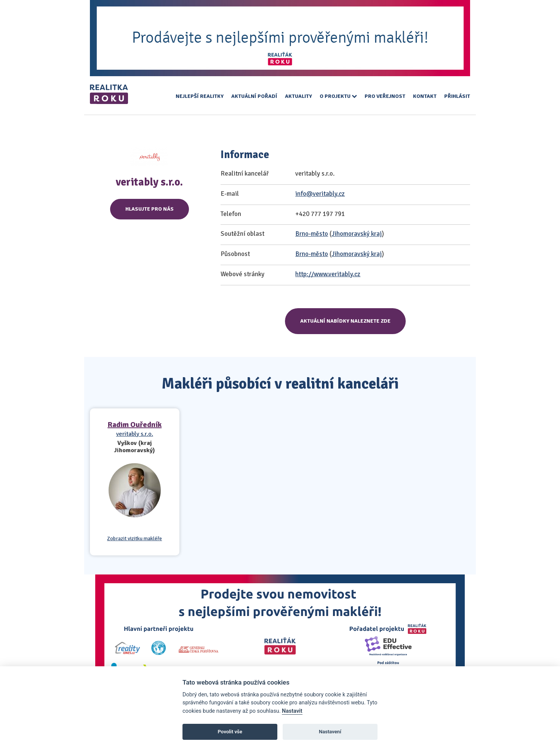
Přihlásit (457, 96)
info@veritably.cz (320, 194)
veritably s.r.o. (135, 434)
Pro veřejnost (385, 96)
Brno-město (312, 234)
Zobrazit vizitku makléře (134, 539)
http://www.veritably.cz (328, 274)
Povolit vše (230, 732)
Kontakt (425, 96)
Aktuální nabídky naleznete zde (345, 321)
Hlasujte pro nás (150, 209)
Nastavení (330, 732)
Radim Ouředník (134, 425)
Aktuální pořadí (254, 96)
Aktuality (298, 96)
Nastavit (292, 711)
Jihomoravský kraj (357, 234)
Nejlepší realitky (200, 96)
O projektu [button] (338, 96)
